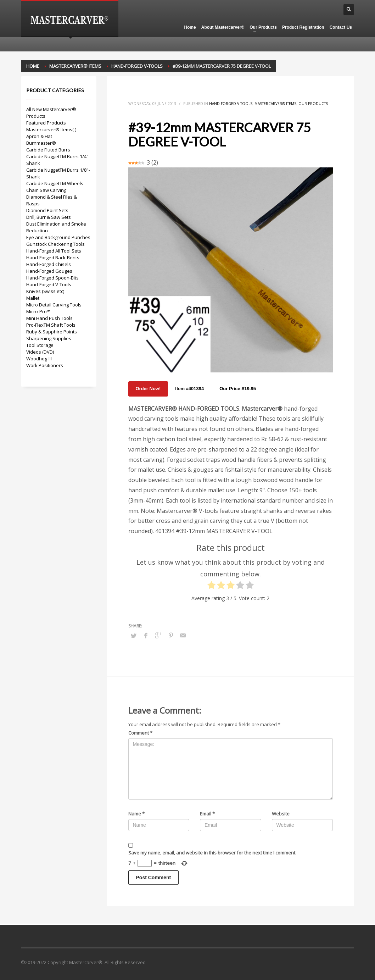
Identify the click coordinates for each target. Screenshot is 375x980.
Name (136, 814)
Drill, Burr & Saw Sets (49, 217)
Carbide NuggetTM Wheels (55, 183)
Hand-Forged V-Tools (231, 104)
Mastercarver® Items (275, 104)
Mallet (33, 298)
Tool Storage (40, 345)
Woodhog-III (39, 359)
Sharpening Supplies (49, 338)
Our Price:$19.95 (238, 389)
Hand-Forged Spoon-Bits (52, 278)
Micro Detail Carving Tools (54, 305)
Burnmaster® (41, 143)
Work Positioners (45, 365)
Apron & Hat (39, 136)
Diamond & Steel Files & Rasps (52, 200)
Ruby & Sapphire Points (52, 332)
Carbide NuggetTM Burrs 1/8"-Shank (58, 173)
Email (207, 814)
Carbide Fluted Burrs (48, 150)
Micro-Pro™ (38, 311)
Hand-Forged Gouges (49, 271)
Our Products (313, 104)
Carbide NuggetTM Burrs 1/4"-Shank (58, 160)
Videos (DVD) (40, 352)
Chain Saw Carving (46, 190)
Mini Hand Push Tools (49, 318)
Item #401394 (189, 389)
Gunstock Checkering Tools (55, 244)
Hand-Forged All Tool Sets (54, 251)
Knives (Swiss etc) (45, 291)
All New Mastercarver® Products (51, 113)
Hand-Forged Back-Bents (53, 258)
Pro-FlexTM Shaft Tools (51, 325)
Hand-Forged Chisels (49, 264)
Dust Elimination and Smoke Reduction (56, 227)
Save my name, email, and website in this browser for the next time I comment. (212, 853)
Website (281, 814)
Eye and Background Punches (58, 237)
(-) (74, 129)
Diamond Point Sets (47, 210)
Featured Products (46, 123)
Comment (140, 733)
